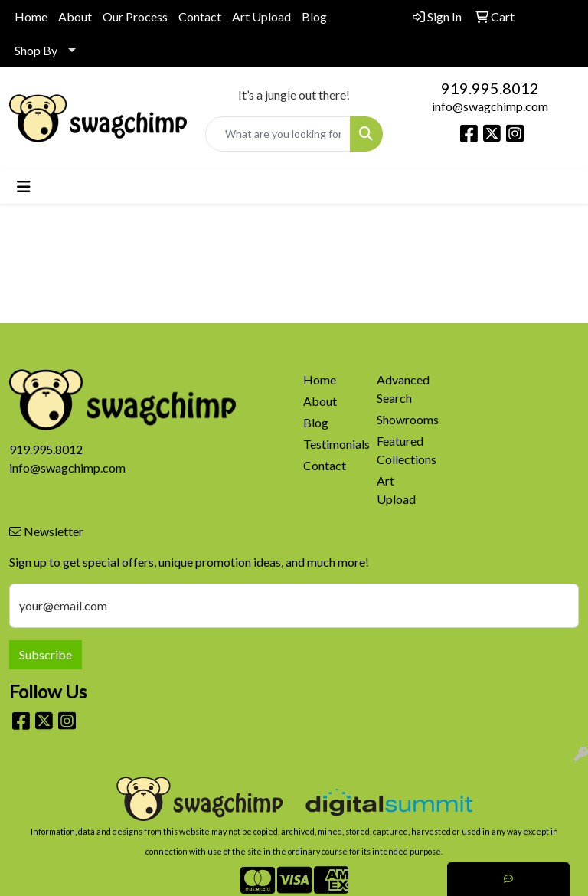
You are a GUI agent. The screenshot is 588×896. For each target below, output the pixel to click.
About (75, 16)
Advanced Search (403, 389)
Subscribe (46, 654)
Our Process (135, 16)
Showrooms (404, 419)
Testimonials (331, 444)
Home (31, 16)
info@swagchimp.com (490, 106)
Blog (314, 16)
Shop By (36, 50)
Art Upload (261, 16)
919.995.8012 (490, 88)
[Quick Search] (278, 134)
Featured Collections (404, 450)
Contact (200, 16)
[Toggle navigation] (24, 186)
